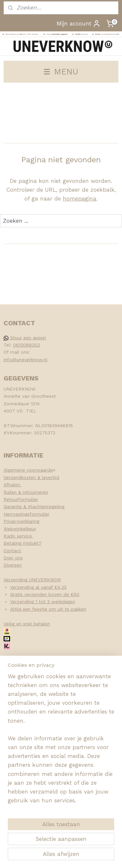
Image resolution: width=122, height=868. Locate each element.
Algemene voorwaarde (28, 470)
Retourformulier (21, 499)
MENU (61, 72)
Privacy (11, 521)
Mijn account (79, 24)
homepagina (80, 199)
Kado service (19, 536)
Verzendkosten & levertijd (31, 477)
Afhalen (13, 485)
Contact (12, 551)
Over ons (13, 558)
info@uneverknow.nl (26, 360)
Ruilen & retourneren (26, 492)
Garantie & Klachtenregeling (34, 506)
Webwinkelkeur (20, 529)
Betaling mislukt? (23, 543)
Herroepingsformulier (27, 514)
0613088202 (27, 345)
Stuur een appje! (25, 338)
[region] (61, 741)
